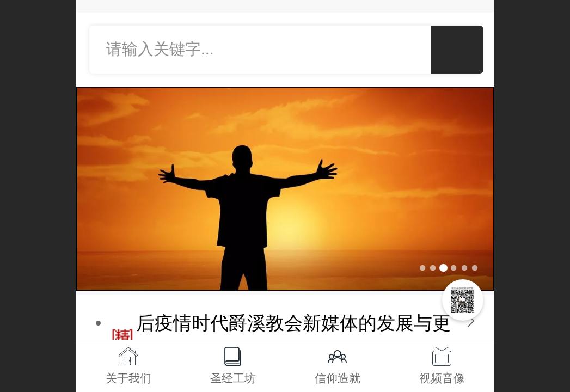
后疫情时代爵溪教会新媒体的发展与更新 (293, 336)
